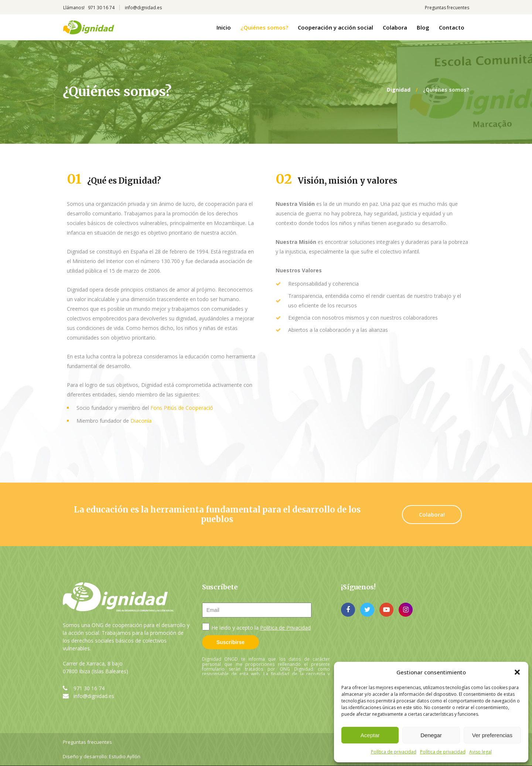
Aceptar (370, 735)
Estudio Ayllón (125, 756)
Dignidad (399, 90)
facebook (348, 610)
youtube (386, 610)
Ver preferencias (492, 735)
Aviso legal (480, 752)
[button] (517, 672)
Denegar (431, 735)
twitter (367, 610)
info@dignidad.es (94, 696)
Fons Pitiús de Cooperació (182, 408)
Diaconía (141, 421)
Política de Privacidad (285, 628)
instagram (406, 610)
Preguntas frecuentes (87, 742)
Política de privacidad (394, 752)
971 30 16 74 (89, 688)
